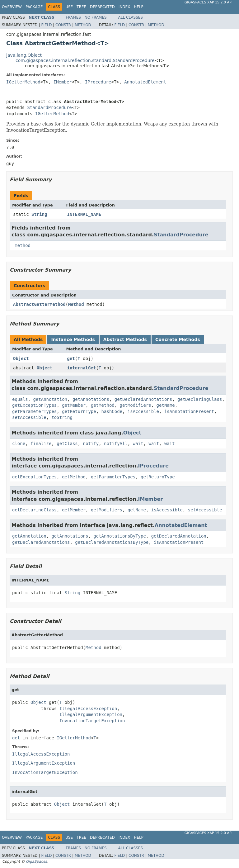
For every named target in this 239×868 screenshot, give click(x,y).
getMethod (103, 405)
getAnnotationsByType (120, 536)
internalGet (82, 368)
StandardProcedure (49, 107)
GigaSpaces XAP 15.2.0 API (209, 2)
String (39, 214)
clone (19, 443)
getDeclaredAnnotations (143, 399)
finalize (41, 443)
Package (34, 7)
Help (139, 7)
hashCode (112, 411)
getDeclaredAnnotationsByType (112, 542)
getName (166, 405)
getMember (74, 405)
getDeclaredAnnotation (179, 536)
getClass (67, 443)
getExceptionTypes (34, 405)
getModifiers (136, 405)
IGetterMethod (23, 82)
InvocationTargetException (92, 721)
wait (138, 443)
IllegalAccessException (88, 709)
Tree (81, 7)
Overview (12, 7)
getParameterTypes (34, 411)
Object (21, 358)
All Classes (131, 17)
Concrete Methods (178, 339)
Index (124, 7)
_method (21, 245)
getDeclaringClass (200, 399)
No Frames (96, 17)
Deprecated (102, 7)
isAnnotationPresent (189, 411)
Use (69, 7)
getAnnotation (50, 399)
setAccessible (29, 417)
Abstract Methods (125, 339)
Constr (63, 25)
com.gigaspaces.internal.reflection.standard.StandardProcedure (85, 60)
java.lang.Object (24, 55)
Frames (73, 17)
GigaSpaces (36, 861)
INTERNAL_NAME (84, 214)
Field (46, 25)
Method (83, 25)
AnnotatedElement (145, 82)
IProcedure (98, 82)
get (71, 358)
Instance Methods (73, 339)
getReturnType (79, 411)
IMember (63, 82)
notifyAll (116, 443)
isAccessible (143, 411)
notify (91, 443)
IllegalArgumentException (91, 714)
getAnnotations (91, 399)
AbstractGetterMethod (39, 304)
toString (62, 417)
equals (20, 399)
